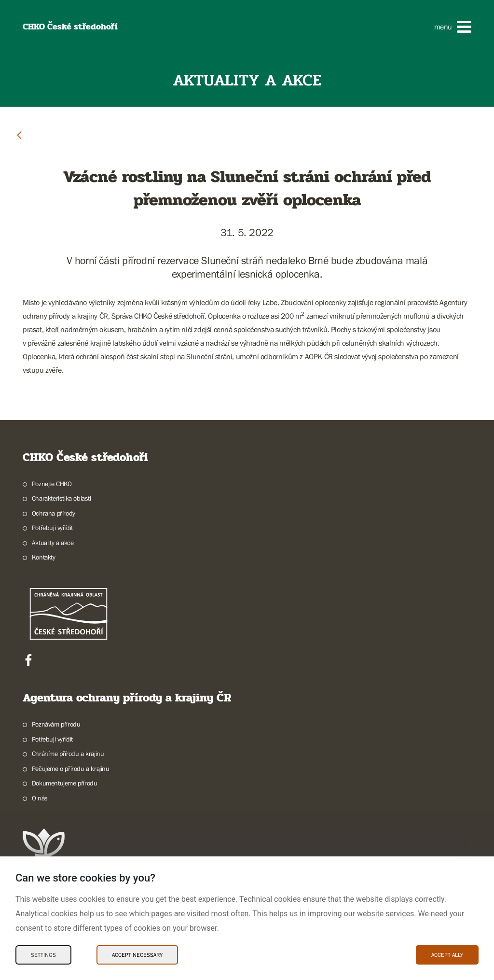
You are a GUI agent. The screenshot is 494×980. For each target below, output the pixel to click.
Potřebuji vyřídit (52, 528)
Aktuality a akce (53, 543)
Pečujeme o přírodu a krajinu (71, 769)
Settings (43, 955)
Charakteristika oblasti (62, 498)
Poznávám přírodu (56, 724)
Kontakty (44, 557)
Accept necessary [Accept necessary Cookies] (137, 955)
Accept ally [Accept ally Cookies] (447, 955)
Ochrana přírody (54, 513)
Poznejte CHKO (52, 484)
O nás (40, 798)
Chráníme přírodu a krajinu (68, 754)
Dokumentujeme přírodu (65, 783)
